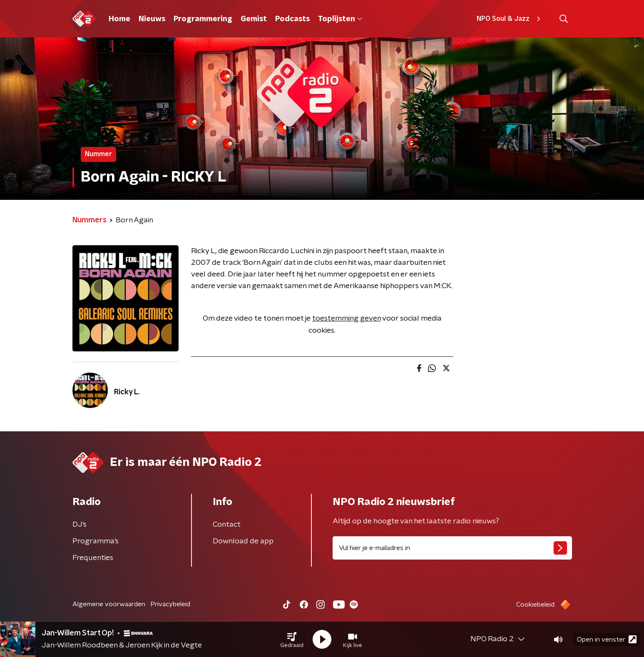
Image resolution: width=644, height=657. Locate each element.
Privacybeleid (170, 604)
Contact (227, 525)
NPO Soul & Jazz (510, 19)
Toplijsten (340, 19)
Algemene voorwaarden (109, 604)
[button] (292, 640)
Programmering (203, 19)
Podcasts (292, 19)
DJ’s (80, 525)
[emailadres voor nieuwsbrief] (452, 548)
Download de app (243, 541)
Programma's (96, 541)
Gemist (254, 19)
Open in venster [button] (607, 639)
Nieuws (152, 19)
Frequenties (93, 558)
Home (119, 19)
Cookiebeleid (535, 605)
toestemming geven (347, 319)
